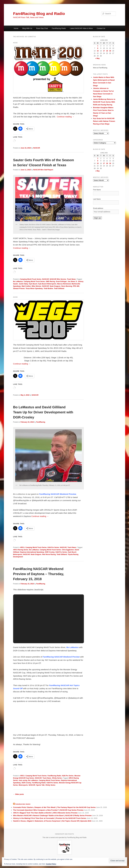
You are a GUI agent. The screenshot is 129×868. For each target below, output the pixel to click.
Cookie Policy (51, 864)
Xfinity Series (57, 778)
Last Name (97, 199)
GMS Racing (50, 282)
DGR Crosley (50, 552)
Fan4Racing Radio (59, 28)
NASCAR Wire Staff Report (43, 170)
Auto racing (23, 780)
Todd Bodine (48, 289)
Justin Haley (23, 284)
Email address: (98, 208)
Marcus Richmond (64, 284)
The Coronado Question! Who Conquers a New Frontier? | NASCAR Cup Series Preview (48, 810)
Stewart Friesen (19, 289)
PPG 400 (76, 286)
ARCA (22, 547)
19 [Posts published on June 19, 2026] (110, 51)
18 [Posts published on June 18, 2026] (107, 51)
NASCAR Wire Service (58, 279)
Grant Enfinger (61, 282)
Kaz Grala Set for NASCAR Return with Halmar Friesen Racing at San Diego (104, 121)
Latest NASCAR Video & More (81, 28)
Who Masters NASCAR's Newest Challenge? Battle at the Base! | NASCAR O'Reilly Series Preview (52, 816)
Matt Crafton (26, 286)
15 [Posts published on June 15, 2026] (98, 51)
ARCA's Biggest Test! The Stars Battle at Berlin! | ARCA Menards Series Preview (45, 813)
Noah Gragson (55, 286)
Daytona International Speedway (32, 552)
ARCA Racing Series (21, 550)
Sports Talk (40, 785)
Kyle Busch (33, 284)
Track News (71, 279)
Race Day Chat (42, 28)
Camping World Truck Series (31, 279)
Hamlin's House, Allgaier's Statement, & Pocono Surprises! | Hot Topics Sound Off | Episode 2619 (52, 821)
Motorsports (23, 785)
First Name (97, 190)
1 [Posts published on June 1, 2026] (98, 46)
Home (16, 28)
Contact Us (101, 28)
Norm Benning (67, 286)
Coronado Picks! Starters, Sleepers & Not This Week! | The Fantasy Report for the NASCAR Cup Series (54, 807)
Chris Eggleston (68, 550)
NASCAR (37, 148)
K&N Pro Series (53, 547)
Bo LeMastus (18, 282)
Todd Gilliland (59, 289)
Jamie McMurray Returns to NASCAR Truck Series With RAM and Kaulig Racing (104, 102)
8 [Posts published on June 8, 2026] (98, 48)
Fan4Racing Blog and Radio (39, 14)
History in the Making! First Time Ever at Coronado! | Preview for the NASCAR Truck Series (50, 818)
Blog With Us (27, 28)
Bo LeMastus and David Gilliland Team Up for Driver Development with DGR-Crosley (43, 412)
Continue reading (65, 117)
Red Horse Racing (49, 554)
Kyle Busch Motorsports (47, 284)
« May (97, 58)
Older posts (18, 794)
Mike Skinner (37, 286)
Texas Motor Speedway (34, 289)
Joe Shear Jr (72, 282)
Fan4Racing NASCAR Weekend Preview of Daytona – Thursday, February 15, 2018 (39, 574)
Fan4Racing (41, 422)
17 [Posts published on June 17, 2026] (104, 51)
